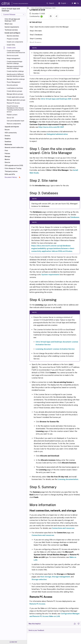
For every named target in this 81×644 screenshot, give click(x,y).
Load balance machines (15, 88)
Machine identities (13, 36)
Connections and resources (63, 528)
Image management (13, 58)
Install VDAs (11, 45)
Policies (7, 153)
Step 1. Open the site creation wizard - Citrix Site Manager (50, 27)
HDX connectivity (11, 133)
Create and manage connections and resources (16, 52)
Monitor (7, 159)
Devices (7, 136)
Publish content (12, 115)
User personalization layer (16, 121)
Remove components (14, 124)
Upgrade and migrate (12, 127)
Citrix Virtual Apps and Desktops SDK (56, 99)
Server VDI (10, 118)
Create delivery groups (14, 91)
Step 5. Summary (37, 42)
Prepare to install (12, 39)
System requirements (12, 27)
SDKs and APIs (10, 174)
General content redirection (14, 147)
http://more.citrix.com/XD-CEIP (51, 127)
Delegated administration (57, 134)
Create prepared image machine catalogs (15, 62)
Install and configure (12, 33)
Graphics (8, 139)
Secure (7, 130)
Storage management (61, 577)
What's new (9, 24)
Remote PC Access (13, 103)
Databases (75, 217)
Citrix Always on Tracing (13, 168)
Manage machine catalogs (16, 79)
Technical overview (11, 30)
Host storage (46, 577)
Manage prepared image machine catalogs (15, 67)
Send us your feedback (36, 630)
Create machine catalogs (15, 71)
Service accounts (13, 55)
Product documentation (18, 3)
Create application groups (16, 97)
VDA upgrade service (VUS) (14, 165)
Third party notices (11, 171)
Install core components (15, 42)
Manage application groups (16, 100)
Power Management (14, 82)
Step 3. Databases (37, 34)
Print (6, 151)
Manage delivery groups (15, 94)
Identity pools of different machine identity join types (16, 75)
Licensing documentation (68, 479)
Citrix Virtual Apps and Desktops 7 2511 (12, 20)
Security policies (12, 85)
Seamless (8, 142)
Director (7, 162)
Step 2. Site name (37, 31)
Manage (7, 156)
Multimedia (8, 145)
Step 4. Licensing (37, 38)
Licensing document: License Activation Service (55, 349)
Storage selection (39, 579)
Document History (12, 177)
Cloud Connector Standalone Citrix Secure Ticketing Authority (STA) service (15, 109)
